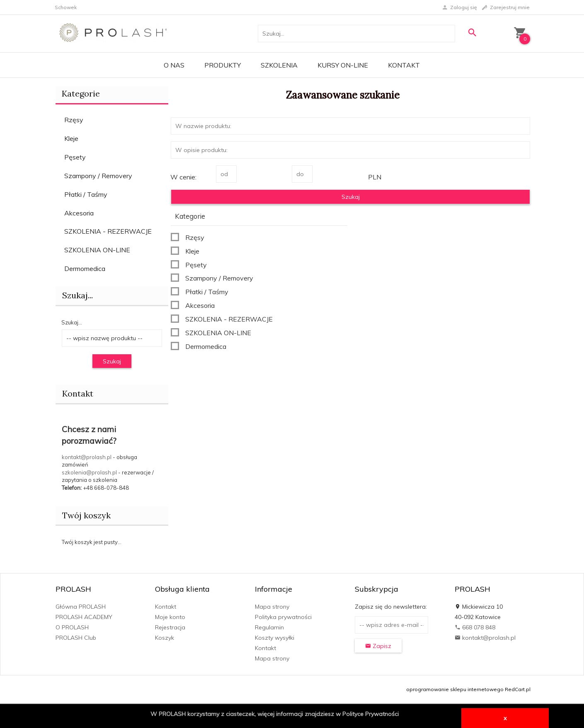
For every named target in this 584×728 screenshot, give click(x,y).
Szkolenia (279, 65)
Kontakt (404, 65)
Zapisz (378, 646)
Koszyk (165, 638)
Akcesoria (79, 213)
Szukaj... (72, 322)
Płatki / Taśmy (86, 194)
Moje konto (170, 617)
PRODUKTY (223, 65)
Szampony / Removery (98, 176)
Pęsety (75, 157)
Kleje (71, 138)
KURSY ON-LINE (343, 65)
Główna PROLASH (81, 607)
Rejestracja (170, 627)
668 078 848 (475, 627)
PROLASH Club (76, 638)
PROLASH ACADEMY (84, 617)
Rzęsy (74, 120)
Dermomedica (85, 268)
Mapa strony (272, 607)
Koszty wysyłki (275, 638)
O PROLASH (72, 627)
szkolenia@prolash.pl (89, 472)
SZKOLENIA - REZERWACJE (108, 231)
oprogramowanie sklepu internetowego (455, 689)
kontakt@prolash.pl (87, 457)
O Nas (174, 65)
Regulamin (269, 627)
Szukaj (112, 361)
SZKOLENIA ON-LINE (97, 250)
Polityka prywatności (283, 617)
